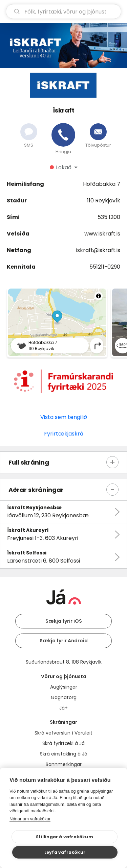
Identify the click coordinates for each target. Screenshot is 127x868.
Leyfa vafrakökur (65, 852)
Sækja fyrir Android (64, 641)
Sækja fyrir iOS (64, 621)
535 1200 (109, 217)
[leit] (63, 11)
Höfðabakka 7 (102, 184)
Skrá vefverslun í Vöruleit (63, 733)
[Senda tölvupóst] (98, 132)
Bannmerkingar (64, 764)
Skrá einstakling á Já (64, 754)
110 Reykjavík (104, 201)
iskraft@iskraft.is (98, 250)
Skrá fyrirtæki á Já (63, 743)
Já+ (63, 708)
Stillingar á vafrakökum (65, 837)
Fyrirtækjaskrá (64, 434)
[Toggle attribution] (99, 296)
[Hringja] (63, 135)
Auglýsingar (64, 687)
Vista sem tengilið (64, 417)
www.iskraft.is (102, 234)
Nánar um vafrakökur (30, 819)
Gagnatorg (64, 697)
